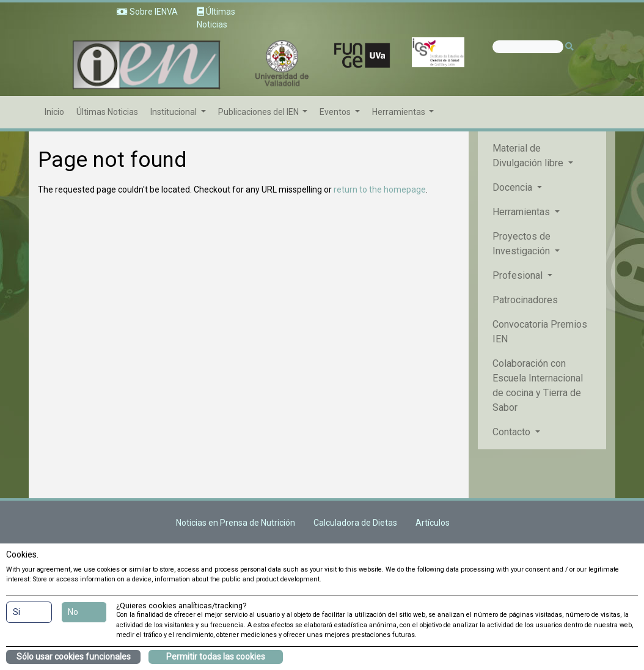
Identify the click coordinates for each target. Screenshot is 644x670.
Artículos (433, 523)
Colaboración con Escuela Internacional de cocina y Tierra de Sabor (538, 385)
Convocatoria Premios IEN (540, 332)
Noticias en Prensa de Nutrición (236, 523)
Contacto (513, 432)
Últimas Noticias (107, 112)
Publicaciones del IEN (259, 112)
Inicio (54, 112)
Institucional (174, 112)
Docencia (514, 187)
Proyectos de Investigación (522, 244)
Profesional (519, 275)
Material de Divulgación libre (529, 156)
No (73, 612)
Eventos (336, 112)
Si (16, 612)
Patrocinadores (525, 300)
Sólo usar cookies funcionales (74, 657)
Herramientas (400, 112)
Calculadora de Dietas (355, 523)
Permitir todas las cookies (216, 657)
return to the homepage (380, 190)
